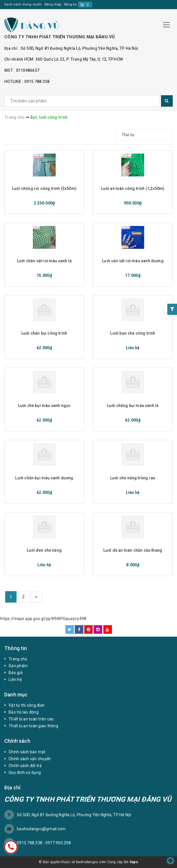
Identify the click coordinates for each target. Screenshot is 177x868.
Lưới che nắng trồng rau (133, 478)
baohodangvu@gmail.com (41, 829)
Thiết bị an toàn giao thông (33, 726)
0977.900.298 (58, 843)
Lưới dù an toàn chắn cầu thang (133, 550)
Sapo (134, 862)
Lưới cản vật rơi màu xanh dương (133, 261)
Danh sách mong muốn (23, 4)
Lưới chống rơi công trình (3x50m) (44, 188)
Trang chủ (18, 659)
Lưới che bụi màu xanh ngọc (44, 406)
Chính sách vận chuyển (30, 759)
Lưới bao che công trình (133, 333)
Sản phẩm (18, 666)
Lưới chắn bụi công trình (44, 333)
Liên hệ (15, 680)
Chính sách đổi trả (25, 766)
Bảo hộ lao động (24, 712)
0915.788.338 (30, 843)
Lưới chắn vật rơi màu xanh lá (44, 261)
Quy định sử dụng (25, 772)
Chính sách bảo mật (27, 752)
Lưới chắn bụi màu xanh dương (44, 478)
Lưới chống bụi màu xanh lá (133, 406)
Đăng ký (70, 4)
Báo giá (16, 673)
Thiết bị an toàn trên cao (31, 719)
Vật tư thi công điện (27, 705)
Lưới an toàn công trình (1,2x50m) (133, 188)
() (88, 4)
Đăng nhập (53, 4)
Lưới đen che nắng (44, 550)
